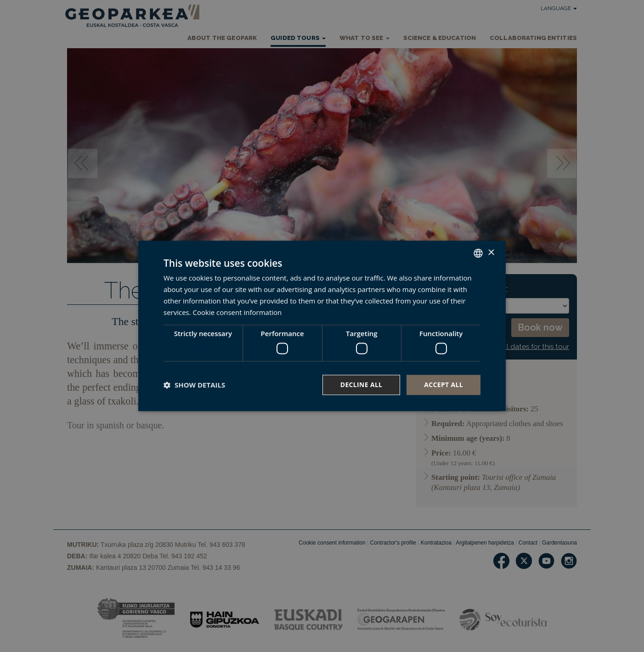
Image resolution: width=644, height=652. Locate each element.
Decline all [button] (361, 385)
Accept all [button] (443, 385)
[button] (194, 385)
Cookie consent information (237, 312)
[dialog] (322, 326)
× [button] (491, 253)
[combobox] (478, 253)
